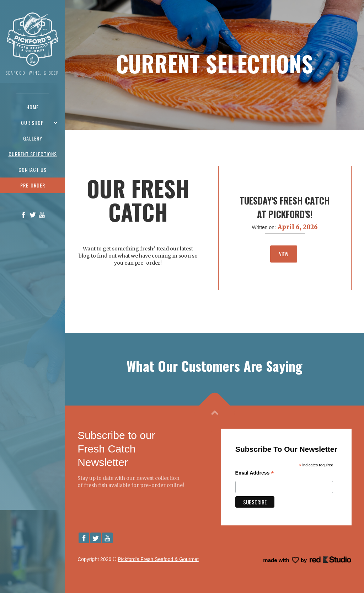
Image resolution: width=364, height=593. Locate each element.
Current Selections (33, 154)
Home (33, 107)
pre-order (33, 185)
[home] (33, 44)
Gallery (33, 138)
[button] (33, 123)
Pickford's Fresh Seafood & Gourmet (158, 559)
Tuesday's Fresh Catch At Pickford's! (285, 207)
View (284, 254)
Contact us (33, 170)
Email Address (255, 473)
